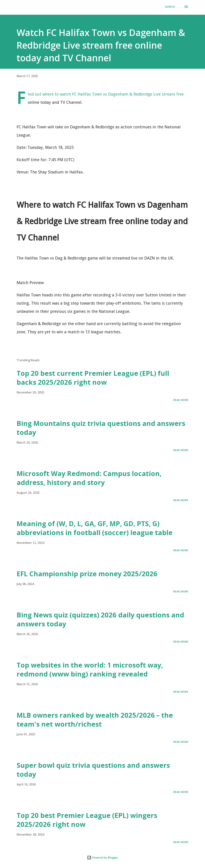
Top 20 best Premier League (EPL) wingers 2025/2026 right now (87, 820)
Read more (181, 400)
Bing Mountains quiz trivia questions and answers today (101, 428)
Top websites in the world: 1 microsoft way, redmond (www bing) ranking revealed (90, 669)
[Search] (170, 7)
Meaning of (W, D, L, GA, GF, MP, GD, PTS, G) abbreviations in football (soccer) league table (95, 528)
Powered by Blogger (102, 857)
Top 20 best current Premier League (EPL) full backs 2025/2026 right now (93, 378)
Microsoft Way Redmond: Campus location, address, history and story (89, 478)
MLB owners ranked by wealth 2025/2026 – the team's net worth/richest (95, 720)
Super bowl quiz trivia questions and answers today (93, 770)
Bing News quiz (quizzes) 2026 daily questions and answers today (100, 619)
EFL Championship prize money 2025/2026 (87, 574)
